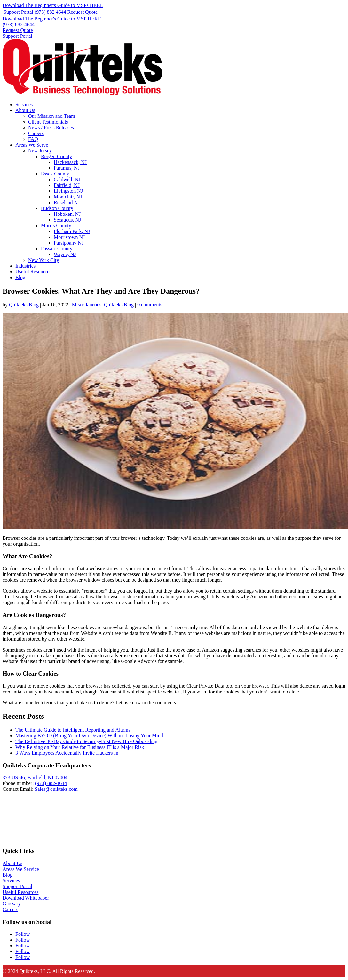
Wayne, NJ (65, 254)
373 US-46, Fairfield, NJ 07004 (35, 778)
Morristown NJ (69, 237)
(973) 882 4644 (50, 12)
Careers (36, 133)
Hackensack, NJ (70, 162)
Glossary (12, 904)
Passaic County (57, 249)
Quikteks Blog (24, 305)
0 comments (150, 305)
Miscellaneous (87, 305)
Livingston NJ (68, 191)
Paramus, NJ (67, 168)
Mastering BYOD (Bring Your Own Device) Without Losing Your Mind (89, 736)
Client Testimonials (48, 122)
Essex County (55, 174)
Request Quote (83, 12)
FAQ (33, 139)
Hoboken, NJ (67, 214)
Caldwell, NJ (67, 179)
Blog (20, 277)
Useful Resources (33, 272)
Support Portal (18, 12)
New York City (43, 260)
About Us (25, 110)
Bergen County (56, 156)
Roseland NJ (67, 202)
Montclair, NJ (68, 197)
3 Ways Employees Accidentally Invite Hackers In (67, 753)
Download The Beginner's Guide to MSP (52, 19)
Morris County (56, 226)
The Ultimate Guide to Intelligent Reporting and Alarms (73, 730)
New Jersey (40, 151)
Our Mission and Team (52, 116)
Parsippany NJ (69, 243)
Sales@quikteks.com (56, 789)
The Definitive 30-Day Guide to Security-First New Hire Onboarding (86, 741)
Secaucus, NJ (67, 220)
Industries (25, 266)
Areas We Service (21, 869)
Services (24, 105)
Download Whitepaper (26, 898)
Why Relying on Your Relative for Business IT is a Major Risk (80, 747)
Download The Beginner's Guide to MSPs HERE (53, 5)
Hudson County (57, 208)
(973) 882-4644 (19, 24)
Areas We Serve (32, 145)
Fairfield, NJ (67, 185)
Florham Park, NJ (72, 231)
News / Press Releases (51, 128)
